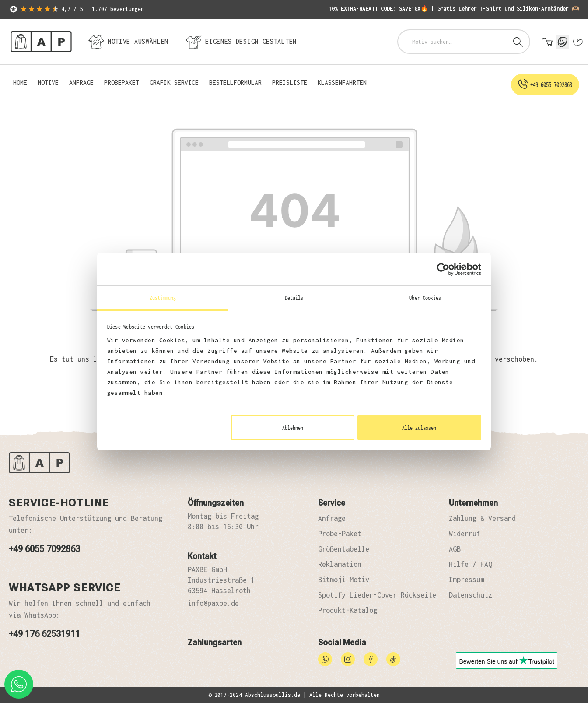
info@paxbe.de (213, 603)
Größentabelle (344, 549)
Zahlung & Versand (482, 518)
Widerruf (465, 534)
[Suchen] (518, 42)
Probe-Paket (340, 534)
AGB (455, 549)
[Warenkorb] (548, 42)
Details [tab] (294, 298)
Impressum (467, 580)
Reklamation (340, 564)
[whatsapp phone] (19, 684)
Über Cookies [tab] (425, 298)
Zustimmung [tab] (163, 298)
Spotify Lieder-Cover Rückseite (377, 595)
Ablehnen (293, 428)
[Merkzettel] (577, 42)
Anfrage (332, 518)
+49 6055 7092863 (44, 549)
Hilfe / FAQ (471, 564)
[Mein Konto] (563, 42)
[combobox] (453, 42)
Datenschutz (471, 595)
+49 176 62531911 (44, 634)
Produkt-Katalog (348, 610)
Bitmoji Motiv (344, 580)
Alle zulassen (419, 428)
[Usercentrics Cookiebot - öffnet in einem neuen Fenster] (443, 269)
